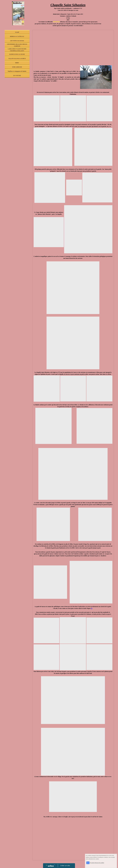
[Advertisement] (17, 121)
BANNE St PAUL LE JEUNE (17, 54)
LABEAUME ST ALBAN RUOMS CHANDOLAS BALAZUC (17, 50)
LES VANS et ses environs (17, 41)
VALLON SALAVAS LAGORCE (17, 59)
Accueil (17, 32)
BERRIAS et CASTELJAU (17, 36)
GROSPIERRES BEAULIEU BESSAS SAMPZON (17, 45)
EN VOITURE (17, 76)
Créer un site (65, 865)
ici (92, 608)
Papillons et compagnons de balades (17, 71)
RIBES (17, 63)
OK (88, 863)
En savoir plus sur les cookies (97, 863)
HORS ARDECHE (17, 67)
